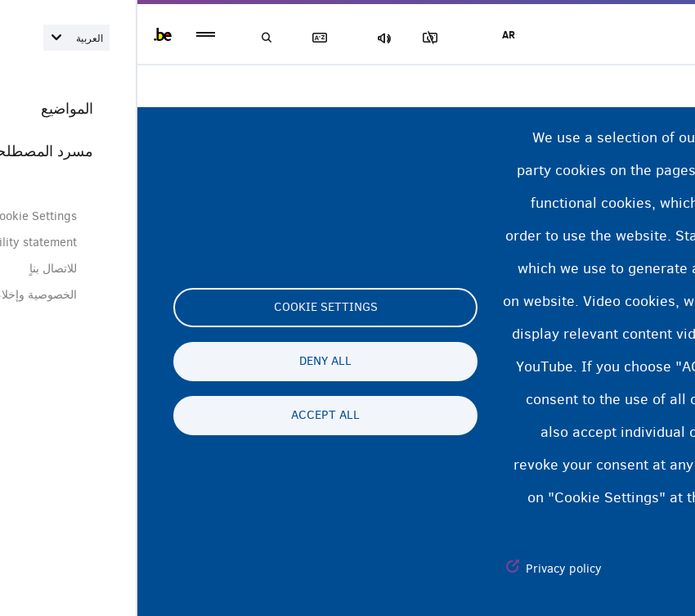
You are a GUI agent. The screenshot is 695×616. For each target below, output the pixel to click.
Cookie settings (188, 308)
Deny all (188, 362)
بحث (131, 38)
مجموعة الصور (302, 38)
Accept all (188, 416)
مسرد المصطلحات (188, 38)
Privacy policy (426, 569)
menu (68, 35)
